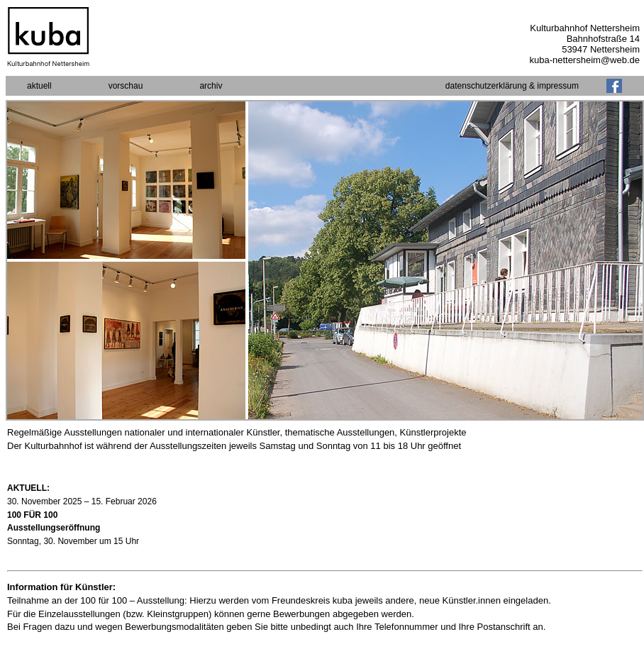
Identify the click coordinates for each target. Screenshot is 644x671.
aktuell (39, 86)
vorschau (126, 86)
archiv (211, 86)
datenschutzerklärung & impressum (512, 86)
